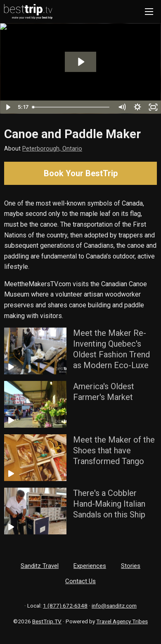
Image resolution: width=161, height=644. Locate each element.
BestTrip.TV (47, 621)
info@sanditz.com (114, 606)
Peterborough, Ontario (52, 149)
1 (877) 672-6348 (65, 606)
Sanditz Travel (40, 566)
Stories (131, 566)
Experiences (90, 566)
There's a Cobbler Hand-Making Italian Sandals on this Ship (109, 504)
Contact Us (80, 581)
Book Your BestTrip (81, 173)
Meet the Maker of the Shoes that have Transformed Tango (114, 450)
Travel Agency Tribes (122, 621)
